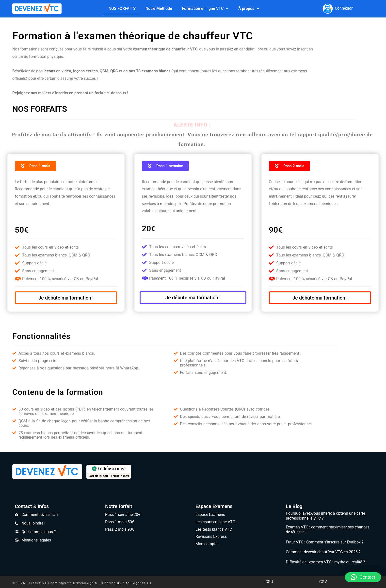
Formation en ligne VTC (205, 8)
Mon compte (206, 544)
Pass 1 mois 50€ (120, 522)
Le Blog (294, 506)
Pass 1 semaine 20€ (123, 515)
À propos (249, 8)
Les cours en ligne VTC (215, 522)
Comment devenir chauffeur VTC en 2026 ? (323, 552)
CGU (269, 582)
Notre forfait (119, 506)
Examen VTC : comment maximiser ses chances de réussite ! (328, 530)
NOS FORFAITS (122, 8)
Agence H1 (143, 583)
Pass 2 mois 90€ (120, 529)
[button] (363, 577)
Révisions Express (211, 536)
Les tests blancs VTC (214, 529)
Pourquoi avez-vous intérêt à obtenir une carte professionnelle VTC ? (325, 516)
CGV (323, 582)
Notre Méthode (159, 8)
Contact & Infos (32, 506)
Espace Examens (214, 506)
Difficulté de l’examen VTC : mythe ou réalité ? (325, 562)
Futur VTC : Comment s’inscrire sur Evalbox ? (325, 542)
